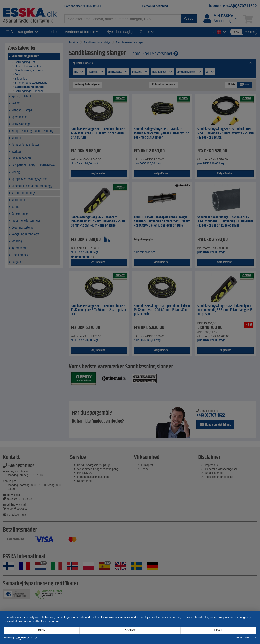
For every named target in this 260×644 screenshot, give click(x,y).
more (218, 630)
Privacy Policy (250, 637)
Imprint (239, 637)
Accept (130, 630)
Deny (42, 630)
